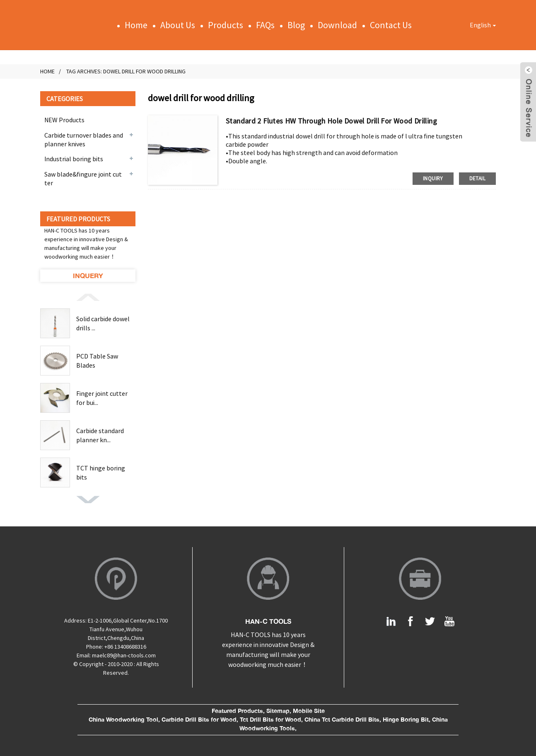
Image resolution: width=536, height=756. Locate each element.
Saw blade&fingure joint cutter (83, 178)
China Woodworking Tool (123, 720)
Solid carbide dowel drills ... (103, 323)
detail (477, 178)
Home (136, 25)
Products (226, 25)
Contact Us (391, 25)
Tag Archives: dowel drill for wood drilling (126, 71)
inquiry (433, 178)
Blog (296, 25)
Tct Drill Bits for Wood (270, 720)
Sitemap (278, 711)
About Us (178, 25)
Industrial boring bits (74, 159)
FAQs (265, 25)
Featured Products (237, 711)
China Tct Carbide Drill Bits (342, 720)
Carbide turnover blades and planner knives (84, 139)
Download (337, 25)
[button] (88, 297)
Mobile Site (309, 711)
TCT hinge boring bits (101, 472)
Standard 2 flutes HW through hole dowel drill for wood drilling (331, 121)
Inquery (88, 276)
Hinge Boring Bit (406, 720)
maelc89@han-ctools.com (124, 655)
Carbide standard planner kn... (100, 435)
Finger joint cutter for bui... (102, 398)
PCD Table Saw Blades (97, 361)
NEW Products (64, 120)
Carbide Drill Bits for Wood (199, 720)
